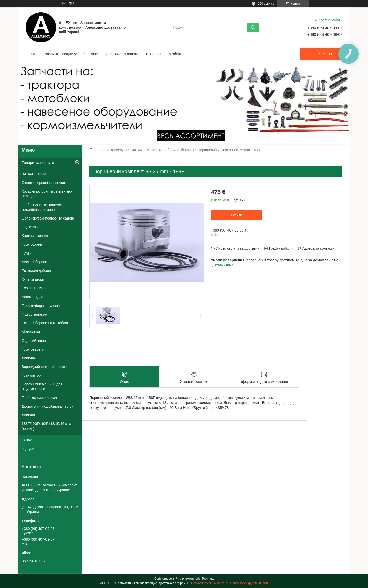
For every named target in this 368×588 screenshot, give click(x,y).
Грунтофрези (32, 244)
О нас (27, 440)
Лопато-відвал (34, 297)
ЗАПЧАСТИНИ (143, 150)
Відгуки (28, 449)
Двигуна (28, 358)
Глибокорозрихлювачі (40, 398)
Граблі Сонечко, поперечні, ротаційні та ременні (44, 207)
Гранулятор (31, 375)
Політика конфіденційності (249, 583)
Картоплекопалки (36, 236)
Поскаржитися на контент (209, 583)
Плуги (27, 253)
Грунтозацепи (33, 349)
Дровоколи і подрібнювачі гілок (47, 406)
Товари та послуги (58, 54)
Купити (237, 215)
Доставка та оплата (122, 54)
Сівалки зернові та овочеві (44, 183)
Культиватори (33, 279)
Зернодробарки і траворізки (45, 367)
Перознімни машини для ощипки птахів (42, 386)
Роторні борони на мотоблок (45, 323)
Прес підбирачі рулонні (41, 306)
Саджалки (30, 227)
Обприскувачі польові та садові (48, 218)
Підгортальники (34, 314)
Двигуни (28, 415)
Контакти (91, 54)
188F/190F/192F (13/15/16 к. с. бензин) (47, 426)
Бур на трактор (34, 288)
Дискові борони (34, 262)
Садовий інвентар (37, 341)
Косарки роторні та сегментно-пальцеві (47, 194)
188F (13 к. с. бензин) (176, 150)
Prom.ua (208, 579)
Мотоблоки (31, 332)
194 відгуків (266, 4)
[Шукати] (253, 27)
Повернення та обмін (164, 54)
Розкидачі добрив (36, 271)
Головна (28, 54)
